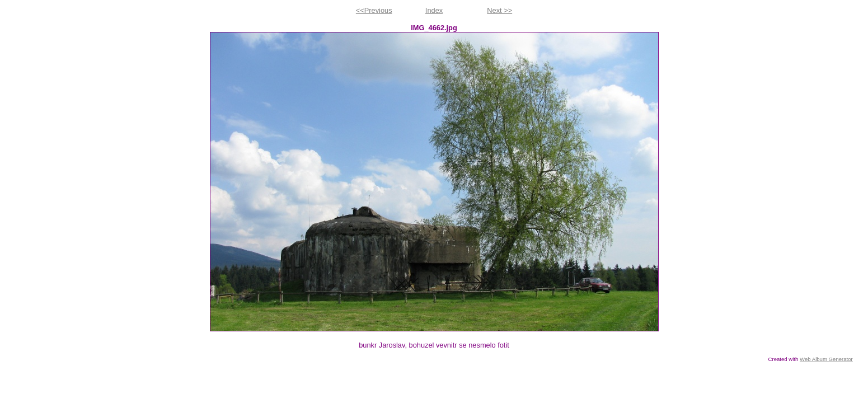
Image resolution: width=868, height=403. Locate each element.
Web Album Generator (826, 359)
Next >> (499, 10)
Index (434, 10)
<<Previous (374, 10)
